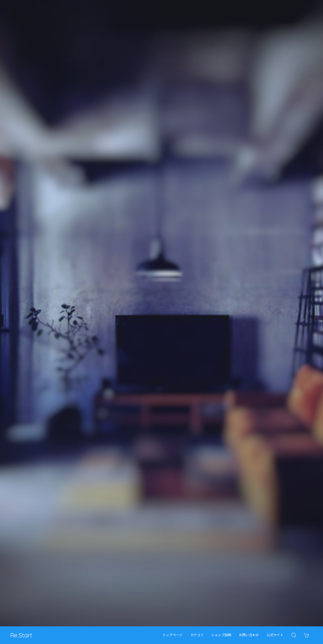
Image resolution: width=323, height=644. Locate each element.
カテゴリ (197, 635)
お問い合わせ (249, 635)
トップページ (173, 635)
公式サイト (275, 635)
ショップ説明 (221, 635)
